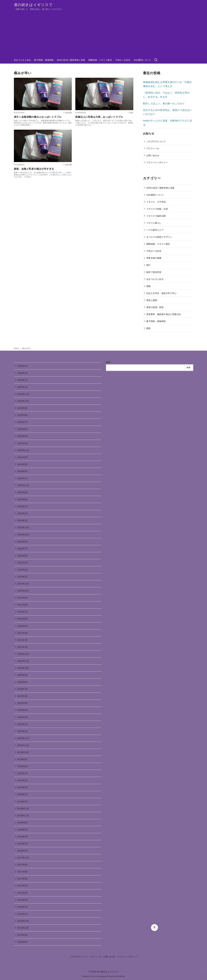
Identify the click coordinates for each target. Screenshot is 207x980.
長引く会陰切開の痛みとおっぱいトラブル (38, 117)
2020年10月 (23, 668)
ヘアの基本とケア (155, 230)
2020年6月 (22, 696)
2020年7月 (22, 689)
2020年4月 (22, 710)
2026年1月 (22, 387)
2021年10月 (23, 591)
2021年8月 (22, 605)
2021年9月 (22, 598)
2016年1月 (22, 914)
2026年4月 (22, 366)
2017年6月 (22, 872)
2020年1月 (22, 731)
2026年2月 (22, 380)
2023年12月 (23, 485)
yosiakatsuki (102, 976)
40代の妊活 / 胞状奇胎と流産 (71, 60)
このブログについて (156, 141)
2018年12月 (23, 809)
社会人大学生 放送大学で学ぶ (161, 293)
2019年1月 (22, 802)
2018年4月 (22, 837)
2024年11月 (23, 450)
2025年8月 (22, 415)
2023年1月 (22, 520)
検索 (108, 362)
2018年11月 (23, 816)
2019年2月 (22, 794)
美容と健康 (152, 300)
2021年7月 (22, 612)
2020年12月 (23, 654)
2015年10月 (23, 928)
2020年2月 (22, 724)
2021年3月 (22, 640)
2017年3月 (22, 879)
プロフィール (153, 148)
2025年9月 (22, 408)
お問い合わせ (153, 155)
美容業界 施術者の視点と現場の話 (164, 314)
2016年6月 (22, 893)
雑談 (148, 328)
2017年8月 (22, 865)
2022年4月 (22, 570)
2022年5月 (22, 563)
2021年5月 (22, 626)
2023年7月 (22, 506)
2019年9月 (22, 759)
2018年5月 (22, 830)
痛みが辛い (27, 348)
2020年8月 (22, 682)
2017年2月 (22, 886)
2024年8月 (22, 464)
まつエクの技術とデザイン (159, 237)
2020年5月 (22, 703)
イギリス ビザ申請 (156, 202)
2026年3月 (22, 373)
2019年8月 (22, 766)
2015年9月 (22, 935)
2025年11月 (23, 394)
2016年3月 (22, 907)
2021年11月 (23, 584)
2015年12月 (23, 921)
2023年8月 (22, 499)
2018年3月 (22, 844)
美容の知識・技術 (155, 307)
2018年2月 (22, 851)
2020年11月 (23, 661)
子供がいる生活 (123, 60)
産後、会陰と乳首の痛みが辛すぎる (34, 169)
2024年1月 (22, 478)
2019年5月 (22, 780)
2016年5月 (22, 900)
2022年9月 (22, 542)
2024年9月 (22, 457)
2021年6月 (22, 619)
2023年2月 (22, 513)
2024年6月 (22, 471)
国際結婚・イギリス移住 (100, 60)
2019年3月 (22, 787)
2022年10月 (23, 535)
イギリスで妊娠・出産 (157, 209)
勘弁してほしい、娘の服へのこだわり (164, 103)
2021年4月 (22, 633)
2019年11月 (23, 745)
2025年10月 (23, 401)
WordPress (121, 976)
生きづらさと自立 (22, 60)
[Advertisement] (104, 34)
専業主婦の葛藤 (154, 258)
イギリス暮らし (154, 223)
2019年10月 (23, 752)
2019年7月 (22, 773)
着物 (148, 286)
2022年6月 (22, 556)
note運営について (142, 60)
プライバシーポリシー (157, 162)
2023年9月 (22, 492)
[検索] (156, 60)
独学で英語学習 (154, 272)
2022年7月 (22, 549)
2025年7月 (22, 422)
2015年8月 (22, 942)
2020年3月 (22, 717)
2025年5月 (22, 436)
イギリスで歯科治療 (156, 216)
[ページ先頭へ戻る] (154, 928)
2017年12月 (23, 858)
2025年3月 (22, 443)
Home (17, 348)
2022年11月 (23, 527)
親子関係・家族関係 (44, 60)
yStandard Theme (88, 976)
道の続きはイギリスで (33, 5)
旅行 (148, 265)
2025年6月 (22, 429)
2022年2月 (22, 577)
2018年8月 (22, 823)
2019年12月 (23, 738)
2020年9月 (22, 675)
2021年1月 (22, 647)
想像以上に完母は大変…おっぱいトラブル (99, 117)
